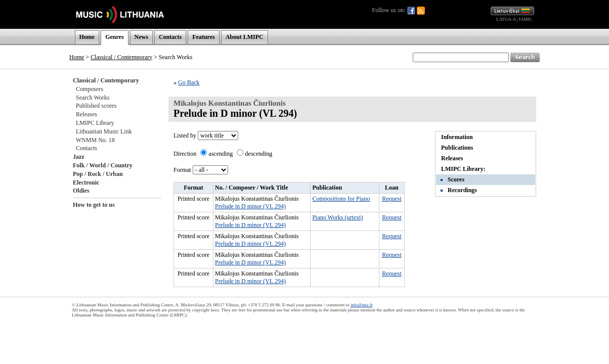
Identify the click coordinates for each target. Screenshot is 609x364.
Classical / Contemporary (121, 57)
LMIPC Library (95, 123)
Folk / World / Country (103, 165)
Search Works (93, 98)
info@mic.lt (362, 305)
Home (87, 37)
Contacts (170, 37)
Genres (114, 37)
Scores (456, 179)
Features (203, 37)
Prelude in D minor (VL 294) (250, 206)
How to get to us (94, 205)
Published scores (96, 106)
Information (457, 137)
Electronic (86, 183)
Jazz (79, 157)
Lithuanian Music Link (104, 131)
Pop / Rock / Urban (98, 174)
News (141, 37)
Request (392, 199)
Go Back (189, 82)
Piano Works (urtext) (337, 217)
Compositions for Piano (341, 199)
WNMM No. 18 (95, 140)
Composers (90, 89)
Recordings (462, 190)
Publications (457, 148)
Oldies (81, 191)
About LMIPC (245, 37)
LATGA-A (506, 19)
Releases (86, 114)
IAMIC (526, 19)
